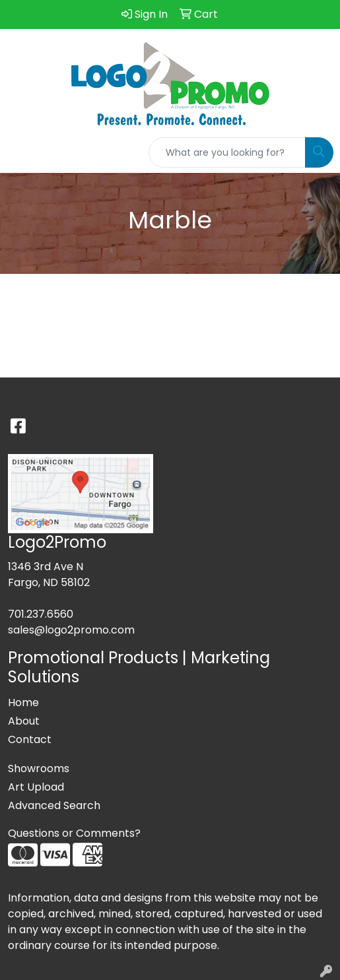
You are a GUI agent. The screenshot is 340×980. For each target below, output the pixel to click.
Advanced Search (54, 805)
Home (23, 702)
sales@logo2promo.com (71, 630)
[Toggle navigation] (20, 152)
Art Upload (36, 787)
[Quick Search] (227, 152)
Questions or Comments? (74, 833)
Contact (30, 739)
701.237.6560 (41, 614)
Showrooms (39, 768)
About (24, 721)
